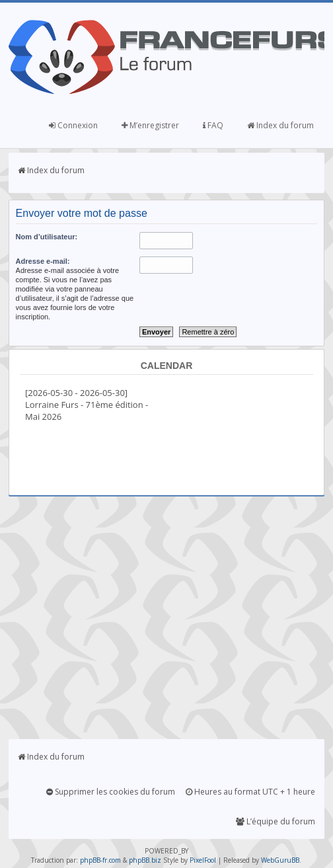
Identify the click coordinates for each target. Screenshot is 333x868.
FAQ (213, 125)
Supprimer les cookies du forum (111, 792)
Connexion (73, 125)
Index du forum (280, 125)
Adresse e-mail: (43, 261)
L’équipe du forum (276, 821)
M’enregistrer (150, 125)
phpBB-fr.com (100, 860)
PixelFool (203, 860)
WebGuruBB (280, 860)
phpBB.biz (145, 860)
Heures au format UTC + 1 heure (250, 792)
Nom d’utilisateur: (47, 237)
